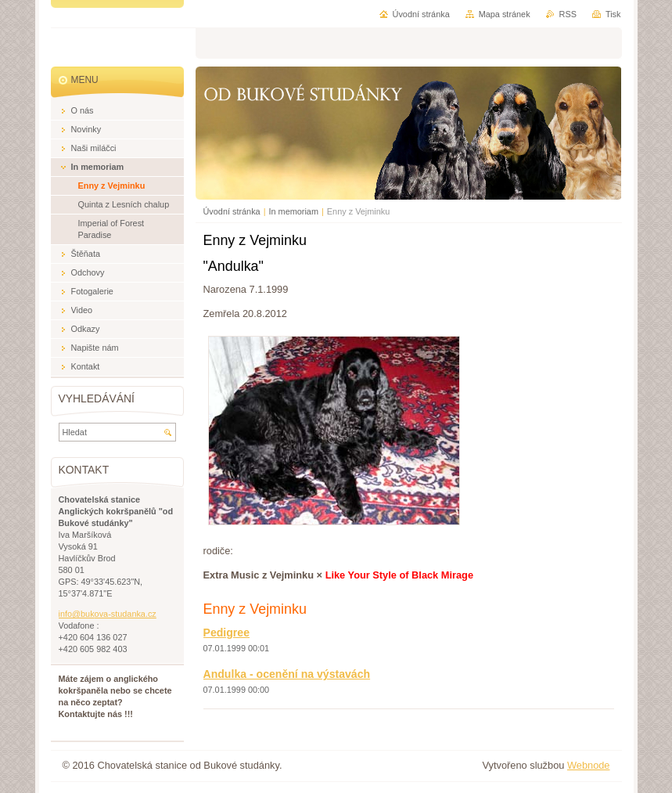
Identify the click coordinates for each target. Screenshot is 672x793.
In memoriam (294, 211)
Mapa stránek (505, 14)
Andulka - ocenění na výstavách (287, 674)
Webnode (589, 765)
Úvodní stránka (232, 211)
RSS (568, 14)
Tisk (613, 14)
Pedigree (226, 633)
